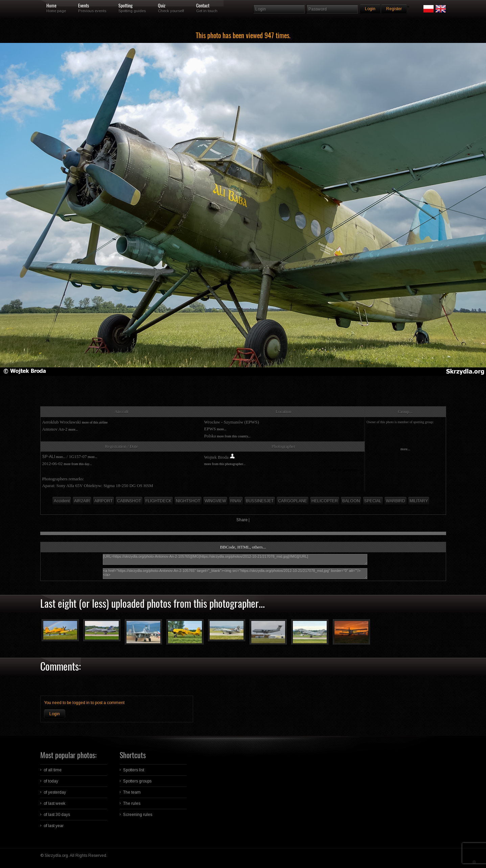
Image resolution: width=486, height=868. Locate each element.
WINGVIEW (215, 501)
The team (132, 792)
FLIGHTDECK (158, 501)
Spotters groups (137, 781)
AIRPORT (103, 501)
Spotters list (134, 770)
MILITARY (419, 501)
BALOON (351, 501)
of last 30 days (57, 815)
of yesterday (55, 792)
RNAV (236, 501)
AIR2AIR (82, 501)
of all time (53, 770)
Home (51, 6)
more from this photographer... (225, 464)
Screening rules (138, 815)
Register (394, 9)
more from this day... (78, 464)
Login (55, 714)
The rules (132, 803)
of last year (54, 826)
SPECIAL (373, 501)
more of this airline (95, 422)
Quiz (162, 6)
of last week (54, 803)
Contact (203, 6)
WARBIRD (396, 501)
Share (242, 520)
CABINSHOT (129, 501)
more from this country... (234, 436)
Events (84, 6)
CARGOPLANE (293, 501)
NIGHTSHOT (188, 501)
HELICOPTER (325, 501)
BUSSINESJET (260, 501)
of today (51, 781)
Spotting (125, 6)
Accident (62, 501)
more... (73, 429)
